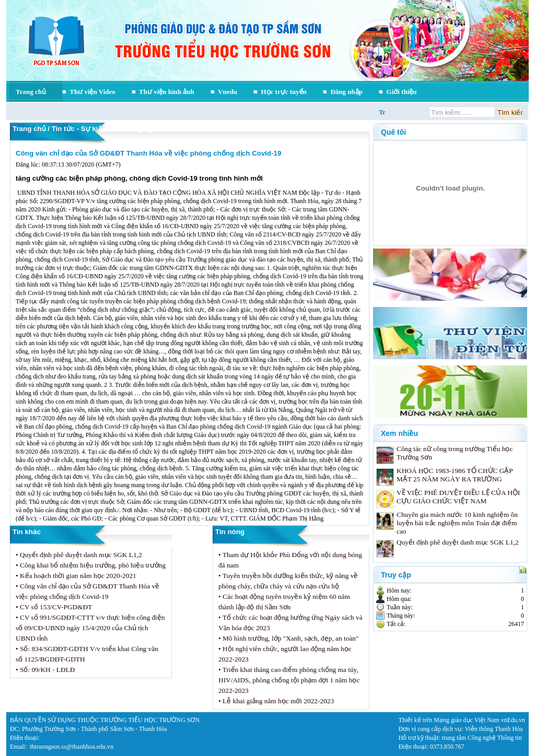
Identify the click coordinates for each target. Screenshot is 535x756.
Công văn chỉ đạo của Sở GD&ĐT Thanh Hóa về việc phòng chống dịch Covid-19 (148, 153)
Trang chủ (31, 92)
